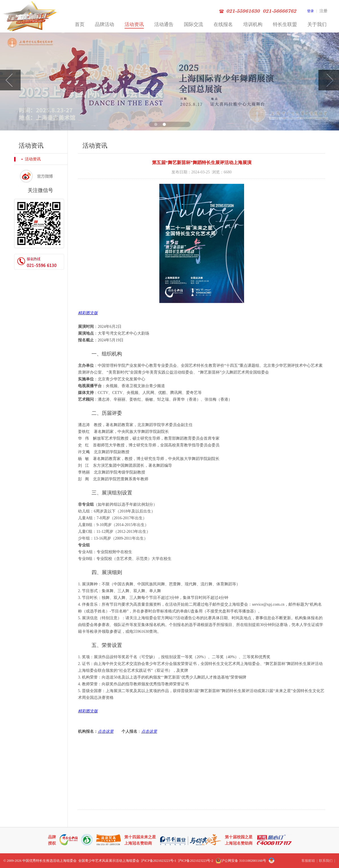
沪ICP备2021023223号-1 (159, 861)
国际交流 (194, 24)
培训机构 (253, 24)
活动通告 (164, 24)
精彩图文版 (88, 313)
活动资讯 (134, 24)
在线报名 (223, 24)
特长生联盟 (285, 24)
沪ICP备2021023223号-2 (196, 861)
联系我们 (326, 861)
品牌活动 (105, 24)
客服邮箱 (308, 861)
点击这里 (106, 731)
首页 (80, 24)
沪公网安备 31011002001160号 (241, 861)
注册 (323, 11)
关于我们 (317, 24)
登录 (310, 11)
